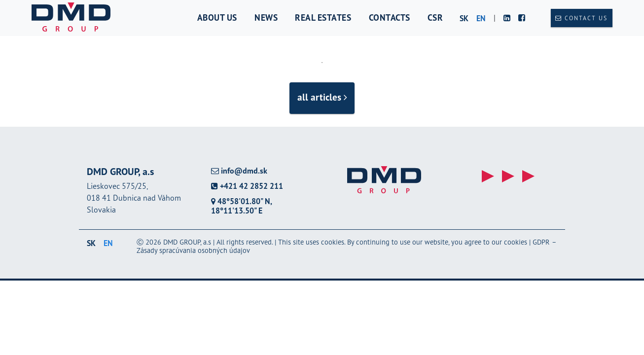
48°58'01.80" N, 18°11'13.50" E (241, 206)
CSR (435, 18)
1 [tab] (322, 63)
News (266, 18)
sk (464, 18)
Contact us (581, 18)
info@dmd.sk (239, 171)
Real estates (323, 18)
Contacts (390, 18)
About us (217, 18)
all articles (322, 97)
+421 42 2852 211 (247, 186)
